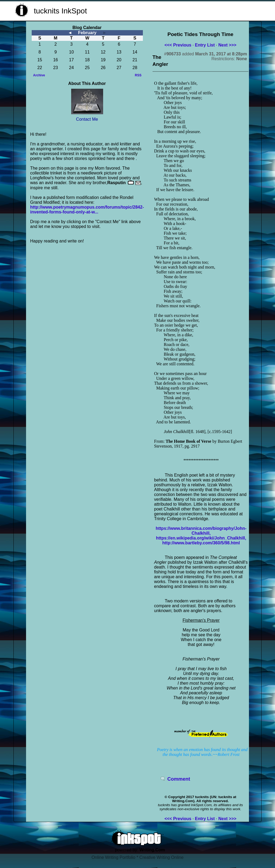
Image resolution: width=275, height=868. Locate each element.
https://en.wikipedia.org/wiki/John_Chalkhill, (201, 538)
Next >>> (227, 45)
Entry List (205, 45)
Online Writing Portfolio (113, 857)
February (87, 33)
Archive (39, 75)
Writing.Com (152, 850)
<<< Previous (178, 45)
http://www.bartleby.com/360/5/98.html (201, 543)
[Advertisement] (196, 10)
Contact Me (87, 119)
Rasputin (117, 183)
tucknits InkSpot (60, 11)
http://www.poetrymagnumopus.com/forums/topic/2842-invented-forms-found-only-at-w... (87, 210)
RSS (138, 75)
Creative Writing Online (161, 857)
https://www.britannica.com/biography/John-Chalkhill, (201, 531)
